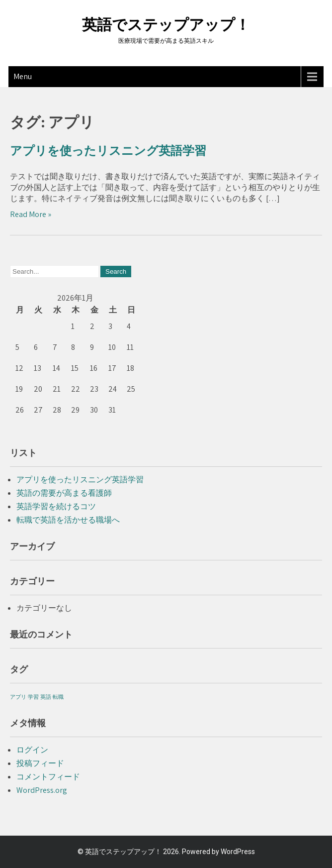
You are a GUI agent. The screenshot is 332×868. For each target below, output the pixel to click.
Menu (23, 76)
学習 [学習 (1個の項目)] (33, 697)
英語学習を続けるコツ (56, 506)
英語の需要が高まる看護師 (64, 493)
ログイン (32, 750)
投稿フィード (40, 763)
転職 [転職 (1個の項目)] (58, 697)
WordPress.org (42, 790)
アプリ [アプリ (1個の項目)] (18, 697)
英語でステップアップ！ (166, 25)
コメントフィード (48, 777)
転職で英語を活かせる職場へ (68, 520)
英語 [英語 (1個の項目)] (46, 697)
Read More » (31, 214)
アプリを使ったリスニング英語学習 (108, 151)
